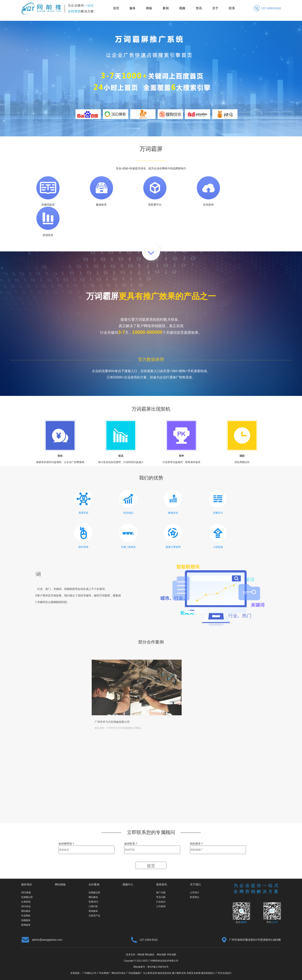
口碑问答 (93, 906)
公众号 (274, 922)
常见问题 (161, 897)
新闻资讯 (162, 884)
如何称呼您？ (67, 844)
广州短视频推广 (134, 973)
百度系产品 (94, 916)
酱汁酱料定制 (179, 973)
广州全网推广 (104, 973)
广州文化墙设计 (224, 973)
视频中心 (128, 884)
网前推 (141, 955)
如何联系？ (131, 844)
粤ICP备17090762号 (158, 967)
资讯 (199, 8)
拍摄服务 (26, 920)
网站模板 (60, 884)
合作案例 (94, 884)
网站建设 (26, 911)
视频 (182, 8)
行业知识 (161, 902)
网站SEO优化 (119, 973)
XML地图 (172, 955)
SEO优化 (26, 906)
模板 (149, 8)
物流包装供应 (164, 973)
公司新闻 (161, 906)
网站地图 (161, 955)
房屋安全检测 (194, 973)
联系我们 (195, 897)
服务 (133, 8)
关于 (215, 8)
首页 (116, 8)
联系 (232, 8)
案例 (166, 8)
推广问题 (161, 893)
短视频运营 (27, 897)
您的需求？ (197, 844)
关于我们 (195, 884)
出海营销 (26, 902)
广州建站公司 (89, 973)
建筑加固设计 (208, 973)
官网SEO (93, 902)
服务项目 (27, 884)
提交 (151, 866)
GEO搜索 (26, 893)
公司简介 (195, 893)
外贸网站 (26, 916)
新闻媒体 (26, 925)
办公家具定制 (150, 973)
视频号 (244, 922)
